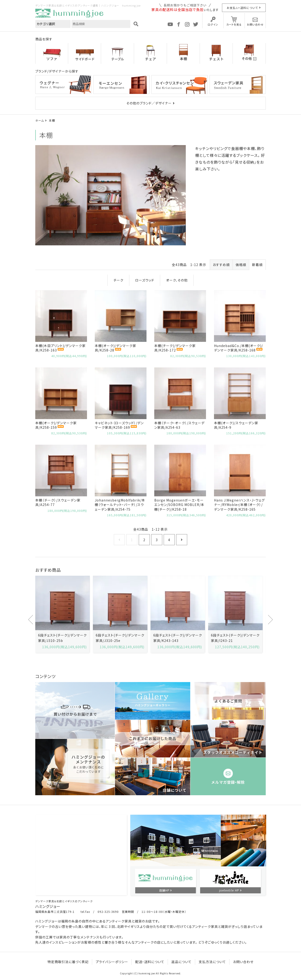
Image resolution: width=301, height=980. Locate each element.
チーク (118, 280)
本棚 (52, 120)
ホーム (40, 120)
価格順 (241, 265)
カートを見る (234, 24)
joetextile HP (229, 890)
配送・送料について (150, 962)
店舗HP (164, 890)
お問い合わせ (255, 24)
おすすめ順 (221, 265)
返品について (182, 962)
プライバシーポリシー (112, 962)
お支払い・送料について (242, 8)
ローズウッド (145, 280)
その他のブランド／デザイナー (149, 103)
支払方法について (212, 962)
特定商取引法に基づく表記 (68, 962)
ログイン (213, 24)
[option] (62, 614)
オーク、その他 (177, 280)
